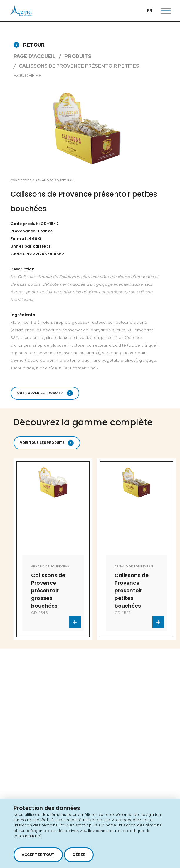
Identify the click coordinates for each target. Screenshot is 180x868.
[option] (53, 549)
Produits (78, 56)
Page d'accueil (35, 56)
